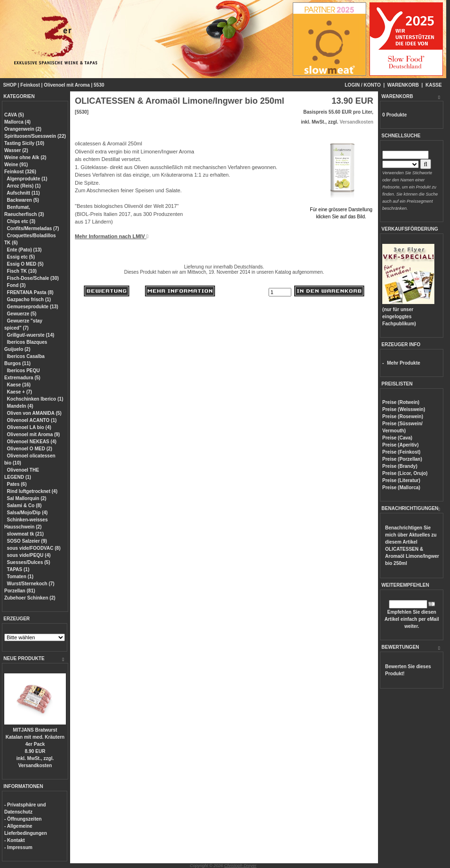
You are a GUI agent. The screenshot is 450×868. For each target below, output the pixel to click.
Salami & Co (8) (24, 506)
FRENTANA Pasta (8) (30, 292)
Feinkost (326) (20, 172)
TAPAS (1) (18, 569)
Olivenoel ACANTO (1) (32, 420)
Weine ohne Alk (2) (25, 157)
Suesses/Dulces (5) (29, 562)
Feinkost (30, 85)
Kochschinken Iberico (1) (35, 399)
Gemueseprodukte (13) (33, 307)
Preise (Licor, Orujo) (405, 473)
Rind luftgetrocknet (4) (32, 491)
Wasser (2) (16, 150)
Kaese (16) (19, 385)
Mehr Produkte (404, 363)
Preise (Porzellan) (402, 459)
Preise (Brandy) (400, 466)
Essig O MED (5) (25, 264)
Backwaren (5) (23, 200)
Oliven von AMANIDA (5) (34, 413)
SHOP (10, 85)
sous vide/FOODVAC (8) (34, 548)
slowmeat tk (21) (26, 534)
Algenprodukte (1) (27, 179)
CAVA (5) (14, 115)
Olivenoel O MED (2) (30, 449)
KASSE (433, 85)
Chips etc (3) (21, 221)
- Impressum (18, 847)
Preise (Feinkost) (401, 452)
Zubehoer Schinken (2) (30, 598)
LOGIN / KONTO (363, 85)
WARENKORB (403, 85)
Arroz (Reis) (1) (24, 186)
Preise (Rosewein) (403, 416)
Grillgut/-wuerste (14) (31, 335)
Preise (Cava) (397, 438)
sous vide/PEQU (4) (29, 555)
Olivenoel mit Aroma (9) (34, 434)
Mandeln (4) (20, 406)
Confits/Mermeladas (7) (33, 228)
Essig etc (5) (21, 257)
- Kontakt (14, 840)
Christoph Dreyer (240, 866)
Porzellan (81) (20, 591)
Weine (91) (16, 165)
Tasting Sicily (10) (24, 143)
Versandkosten (35, 765)
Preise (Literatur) (401, 480)
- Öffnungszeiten (23, 819)
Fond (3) (16, 285)
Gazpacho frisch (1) (29, 300)
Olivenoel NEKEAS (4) (32, 442)
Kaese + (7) (20, 392)
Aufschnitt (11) (23, 193)
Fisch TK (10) (22, 271)
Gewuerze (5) (22, 314)
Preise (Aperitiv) (400, 445)
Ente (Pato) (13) (24, 250)
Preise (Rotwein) (401, 402)
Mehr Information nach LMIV (112, 236)
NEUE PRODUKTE (24, 658)
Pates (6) (17, 484)
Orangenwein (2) (23, 129)
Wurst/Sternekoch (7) (31, 584)
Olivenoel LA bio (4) (29, 427)
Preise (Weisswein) (404, 409)
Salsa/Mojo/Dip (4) (27, 513)
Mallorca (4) (18, 122)
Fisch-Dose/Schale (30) (33, 278)
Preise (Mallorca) (401, 488)
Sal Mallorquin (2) (27, 498)
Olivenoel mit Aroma (67, 85)
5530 (99, 85)
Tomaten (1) (20, 577)
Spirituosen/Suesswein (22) (35, 136)
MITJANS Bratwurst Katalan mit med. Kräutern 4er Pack (35, 737)
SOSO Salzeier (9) (27, 541)
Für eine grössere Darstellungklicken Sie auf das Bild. (341, 210)
